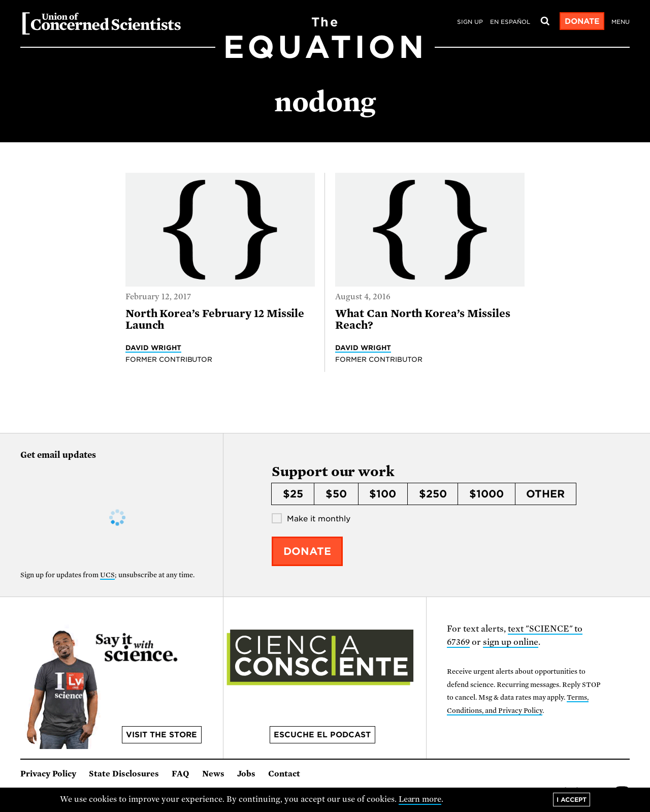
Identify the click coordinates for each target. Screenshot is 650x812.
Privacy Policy (48, 774)
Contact (284, 774)
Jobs (246, 774)
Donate (582, 21)
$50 (336, 494)
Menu (621, 22)
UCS (107, 575)
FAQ (181, 774)
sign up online (511, 642)
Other (545, 494)
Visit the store (161, 735)
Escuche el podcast (322, 735)
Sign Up (470, 22)
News (213, 774)
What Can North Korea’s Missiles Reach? (423, 319)
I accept (572, 800)
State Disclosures (124, 774)
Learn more (420, 799)
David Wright (153, 348)
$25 (293, 494)
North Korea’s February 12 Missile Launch (215, 319)
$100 (383, 494)
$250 (433, 494)
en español (510, 22)
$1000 (486, 494)
